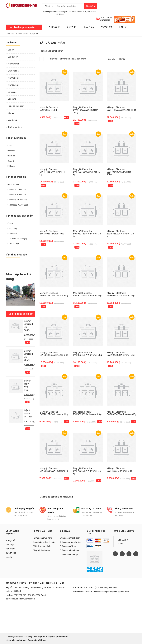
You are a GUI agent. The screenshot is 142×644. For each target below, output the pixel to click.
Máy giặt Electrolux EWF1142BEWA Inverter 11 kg (53, 172)
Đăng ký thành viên (41, 550)
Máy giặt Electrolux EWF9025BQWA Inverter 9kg (54, 413)
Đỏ (10, 264)
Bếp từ (11, 50)
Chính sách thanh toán (70, 538)
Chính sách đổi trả (68, 546)
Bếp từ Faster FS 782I (28, 414)
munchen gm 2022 (64, 12)
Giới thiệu (72, 27)
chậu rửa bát (16, 640)
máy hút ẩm (11, 234)
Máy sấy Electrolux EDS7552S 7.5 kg (49, 109)
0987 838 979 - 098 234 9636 (27, 595)
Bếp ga (11, 113)
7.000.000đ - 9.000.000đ (16, 195)
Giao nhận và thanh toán (44, 542)
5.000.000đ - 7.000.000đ (16, 190)
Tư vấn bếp (107, 27)
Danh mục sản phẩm (25, 27)
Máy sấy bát (13, 85)
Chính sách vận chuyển (70, 542)
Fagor (9, 146)
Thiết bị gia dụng (15, 127)
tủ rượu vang (12, 228)
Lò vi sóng (12, 92)
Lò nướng (12, 99)
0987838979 (105, 20)
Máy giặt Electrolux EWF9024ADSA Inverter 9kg (121, 294)
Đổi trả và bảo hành (42, 546)
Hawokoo (10, 156)
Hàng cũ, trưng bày (16, 106)
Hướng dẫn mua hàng (43, 538)
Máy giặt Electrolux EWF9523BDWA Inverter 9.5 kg (87, 234)
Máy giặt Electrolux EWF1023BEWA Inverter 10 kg (87, 172)
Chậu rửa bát (14, 71)
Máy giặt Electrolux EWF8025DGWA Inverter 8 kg (54, 470)
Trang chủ (55, 27)
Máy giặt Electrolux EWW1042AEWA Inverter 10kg (85, 110)
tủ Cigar (10, 223)
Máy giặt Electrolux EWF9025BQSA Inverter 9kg (121, 354)
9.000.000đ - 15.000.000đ (16, 200)
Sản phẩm (89, 27)
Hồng (24, 264)
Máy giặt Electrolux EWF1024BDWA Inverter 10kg (119, 172)
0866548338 (87, 592)
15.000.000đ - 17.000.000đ (17, 205)
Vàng (7, 264)
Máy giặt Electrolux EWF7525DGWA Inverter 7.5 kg (87, 471)
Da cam (20, 264)
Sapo (44, 640)
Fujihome (10, 166)
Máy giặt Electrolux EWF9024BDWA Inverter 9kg (87, 294)
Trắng (13, 264)
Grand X (10, 161)
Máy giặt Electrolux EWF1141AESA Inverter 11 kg (121, 109)
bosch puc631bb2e (79, 12)
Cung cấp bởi (34, 640)
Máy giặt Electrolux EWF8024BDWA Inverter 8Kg (87, 354)
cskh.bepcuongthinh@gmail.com (21, 599)
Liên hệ (123, 27)
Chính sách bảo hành (69, 550)
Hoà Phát (10, 151)
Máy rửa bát (13, 78)
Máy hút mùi (13, 64)
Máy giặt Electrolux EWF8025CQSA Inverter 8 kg (87, 413)
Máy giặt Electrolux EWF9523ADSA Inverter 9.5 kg (120, 234)
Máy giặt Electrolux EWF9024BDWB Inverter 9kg (54, 294)
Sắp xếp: (112, 59)
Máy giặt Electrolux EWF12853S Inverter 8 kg (119, 470)
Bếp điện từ (13, 57)
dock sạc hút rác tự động (16, 239)
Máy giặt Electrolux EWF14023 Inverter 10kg (52, 232)
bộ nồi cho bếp (12, 244)
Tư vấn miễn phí (106, 17)
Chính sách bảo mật (69, 555)
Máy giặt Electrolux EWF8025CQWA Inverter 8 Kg (121, 413)
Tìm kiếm (90, 6)
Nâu (17, 264)
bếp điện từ (63, 637)
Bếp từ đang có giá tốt (21, 314)
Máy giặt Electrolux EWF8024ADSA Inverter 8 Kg (54, 354)
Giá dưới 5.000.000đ (14, 185)
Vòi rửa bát (13, 120)
